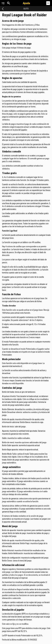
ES (48, 3)
